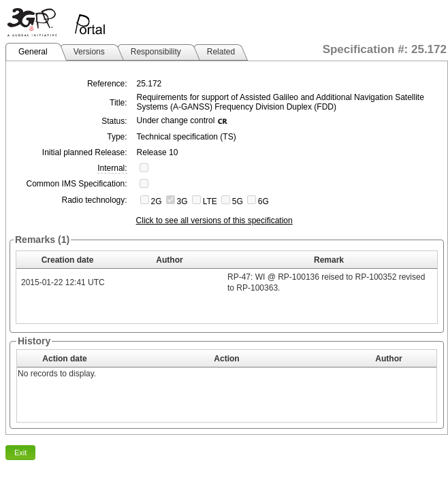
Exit (20, 453)
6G (263, 201)
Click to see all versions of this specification (214, 220)
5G (238, 201)
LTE (210, 201)
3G (182, 201)
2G (157, 201)
